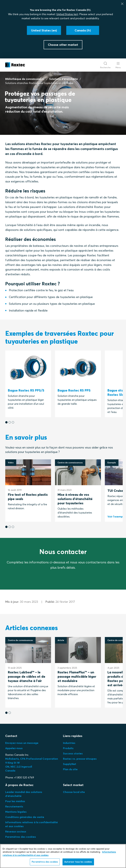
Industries (69, 743)
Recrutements (14, 806)
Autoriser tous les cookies (78, 863)
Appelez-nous (14, 748)
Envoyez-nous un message (22, 743)
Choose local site (74, 792)
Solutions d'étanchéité (63, 79)
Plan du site (70, 769)
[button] (6, 422)
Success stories (73, 753)
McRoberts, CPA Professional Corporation (32, 759)
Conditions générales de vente (25, 817)
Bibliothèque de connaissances (25, 79)
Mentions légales (16, 812)
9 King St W (13, 763)
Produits (68, 748)
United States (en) (67, 14)
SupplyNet (70, 764)
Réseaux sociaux (16, 831)
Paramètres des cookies (21, 837)
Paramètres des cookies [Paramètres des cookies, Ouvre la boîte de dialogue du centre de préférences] (45, 863)
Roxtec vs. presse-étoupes (80, 759)
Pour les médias (15, 801)
